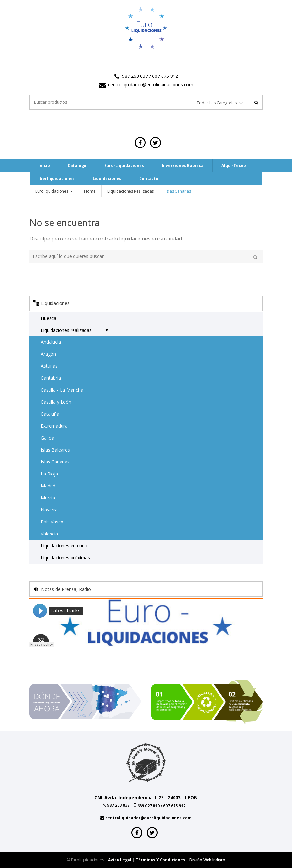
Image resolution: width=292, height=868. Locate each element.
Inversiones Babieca (183, 165)
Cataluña (50, 414)
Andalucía (51, 342)
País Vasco (52, 522)
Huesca (49, 318)
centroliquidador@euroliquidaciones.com (151, 84)
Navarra (49, 510)
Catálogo (77, 165)
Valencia (49, 534)
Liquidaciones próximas (65, 558)
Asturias (49, 366)
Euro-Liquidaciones (124, 165)
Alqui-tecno (234, 165)
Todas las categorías (217, 103)
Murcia (48, 498)
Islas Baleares (55, 450)
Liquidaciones (107, 178)
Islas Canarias (55, 462)
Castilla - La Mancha (62, 390)
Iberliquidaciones (57, 178)
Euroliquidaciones (52, 191)
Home (90, 191)
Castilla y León (56, 402)
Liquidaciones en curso (65, 546)
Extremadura (54, 426)
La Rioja (49, 474)
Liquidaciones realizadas (131, 191)
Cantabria (51, 378)
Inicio (44, 165)
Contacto (149, 178)
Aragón (48, 354)
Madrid (48, 486)
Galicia (48, 438)
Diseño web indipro (207, 860)
